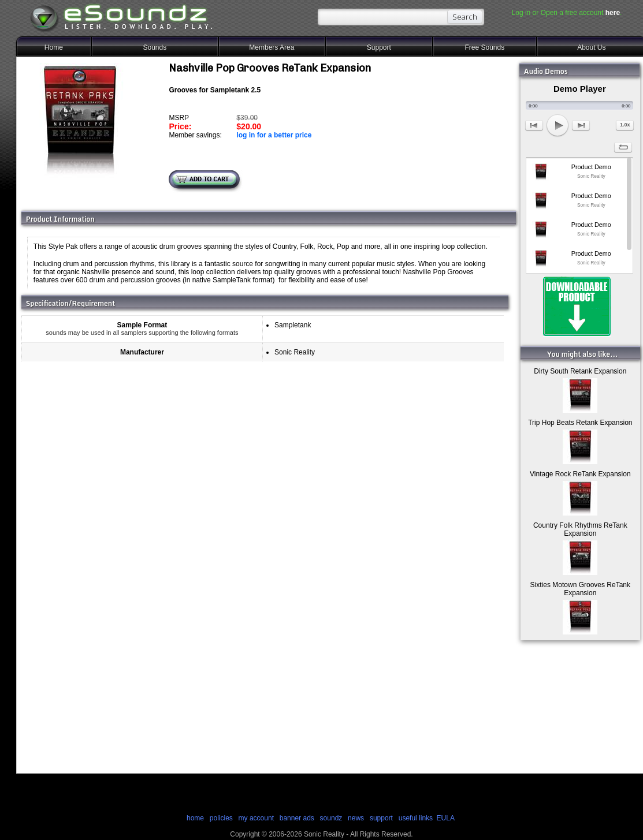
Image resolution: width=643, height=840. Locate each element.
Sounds (155, 47)
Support (379, 47)
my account (256, 818)
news (356, 818)
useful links (416, 818)
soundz (331, 818)
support (382, 818)
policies (221, 818)
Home (54, 47)
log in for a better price (274, 135)
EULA (446, 818)
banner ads (297, 818)
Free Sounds (484, 47)
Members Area (272, 47)
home (195, 818)
